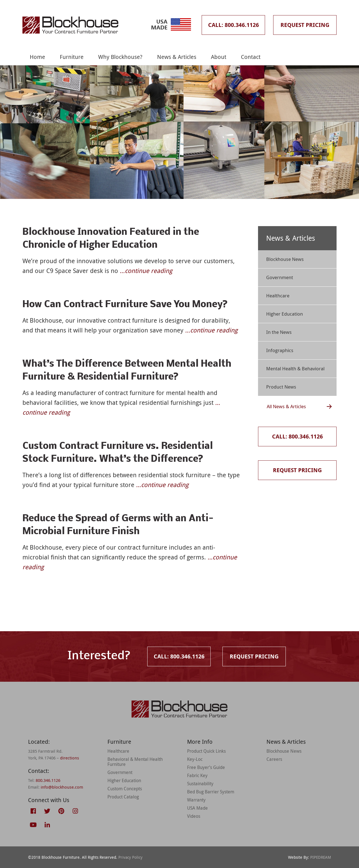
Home (37, 57)
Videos (194, 816)
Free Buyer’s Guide (206, 767)
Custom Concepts (125, 789)
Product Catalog (123, 797)
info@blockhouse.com (62, 787)
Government (280, 277)
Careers (274, 759)
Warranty (196, 800)
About (219, 57)
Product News (281, 387)
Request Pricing (305, 25)
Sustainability (200, 784)
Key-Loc (195, 759)
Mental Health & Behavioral (295, 368)
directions (70, 758)
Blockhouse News (285, 259)
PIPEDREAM (321, 857)
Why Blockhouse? (120, 57)
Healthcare (278, 296)
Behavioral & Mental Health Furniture (135, 762)
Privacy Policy (130, 857)
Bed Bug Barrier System (211, 792)
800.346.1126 (48, 780)
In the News (279, 332)
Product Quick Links (206, 751)
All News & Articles (286, 406)
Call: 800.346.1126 (233, 25)
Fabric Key (197, 775)
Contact (251, 57)
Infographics (280, 350)
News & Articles (177, 57)
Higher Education (285, 314)
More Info (200, 742)
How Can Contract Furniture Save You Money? (125, 305)
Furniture (72, 57)
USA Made (197, 808)
